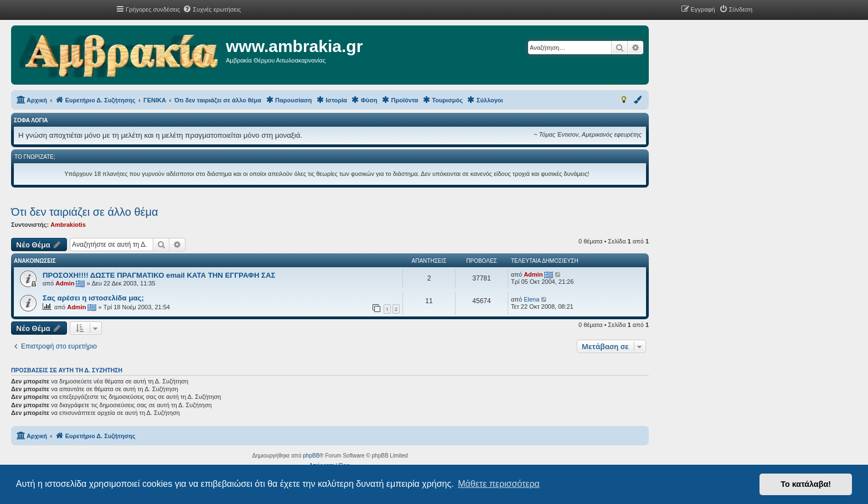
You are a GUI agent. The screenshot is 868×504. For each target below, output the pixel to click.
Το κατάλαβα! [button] (806, 484)
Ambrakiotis (68, 225)
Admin (65, 283)
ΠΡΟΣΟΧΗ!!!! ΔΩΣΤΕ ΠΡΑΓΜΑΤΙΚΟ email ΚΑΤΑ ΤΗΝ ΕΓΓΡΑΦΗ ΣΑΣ (159, 275)
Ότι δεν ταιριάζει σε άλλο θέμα (85, 212)
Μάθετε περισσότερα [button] (499, 484)
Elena (531, 299)
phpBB (311, 456)
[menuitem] (212, 9)
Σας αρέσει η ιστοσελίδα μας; (93, 298)
